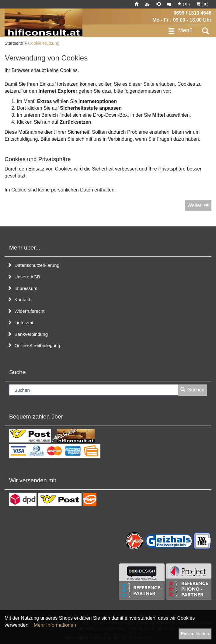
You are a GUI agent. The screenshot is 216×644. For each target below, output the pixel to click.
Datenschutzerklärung (33, 265)
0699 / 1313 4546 (192, 13)
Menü (180, 31)
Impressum (22, 288)
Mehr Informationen (55, 625)
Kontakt (19, 300)
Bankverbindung (28, 334)
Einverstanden (195, 634)
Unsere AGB (24, 277)
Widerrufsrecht (26, 311)
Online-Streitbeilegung (34, 345)
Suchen (192, 390)
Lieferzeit (20, 323)
